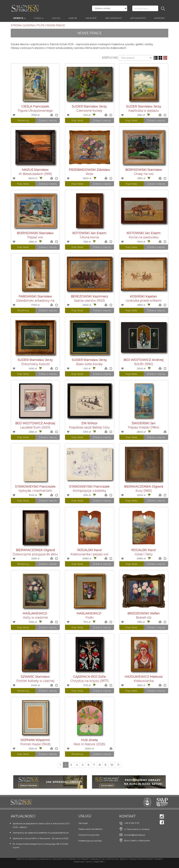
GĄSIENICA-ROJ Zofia (89, 677)
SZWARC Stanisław (35, 677)
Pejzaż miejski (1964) (144, 427)
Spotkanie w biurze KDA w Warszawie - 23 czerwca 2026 (40, 838)
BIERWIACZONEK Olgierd (144, 487)
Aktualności (138, 18)
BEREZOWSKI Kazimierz (89, 296)
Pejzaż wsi (35, 237)
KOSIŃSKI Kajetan (144, 296)
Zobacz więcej (48, 120)
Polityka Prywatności (89, 835)
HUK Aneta (89, 740)
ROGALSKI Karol (89, 550)
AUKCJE (73, 18)
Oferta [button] (19, 18)
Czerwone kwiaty (89, 111)
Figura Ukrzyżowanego (35, 111)
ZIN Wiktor (89, 423)
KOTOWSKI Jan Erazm (89, 233)
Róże (89, 174)
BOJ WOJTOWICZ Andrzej (144, 360)
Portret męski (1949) (35, 744)
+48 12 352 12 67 (132, 823)
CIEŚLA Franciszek (35, 106)
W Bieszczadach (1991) (35, 174)
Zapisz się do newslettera (90, 829)
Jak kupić (91, 18)
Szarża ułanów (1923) (89, 301)
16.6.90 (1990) (144, 364)
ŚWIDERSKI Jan (144, 423)
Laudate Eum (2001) (35, 427)
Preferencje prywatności (90, 841)
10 (112, 765)
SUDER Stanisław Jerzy (89, 106)
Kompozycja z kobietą (89, 491)
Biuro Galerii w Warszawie (137, 841)
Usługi (56, 18)
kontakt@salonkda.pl (135, 835)
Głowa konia (89, 237)
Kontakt (160, 18)
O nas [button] (39, 18)
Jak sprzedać (113, 18)
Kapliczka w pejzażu (144, 111)
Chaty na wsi (144, 174)
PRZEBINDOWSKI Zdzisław (89, 170)
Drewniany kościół (35, 364)
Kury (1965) (144, 491)
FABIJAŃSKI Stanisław (35, 296)
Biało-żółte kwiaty (89, 364)
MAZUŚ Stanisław (35, 170)
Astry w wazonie (35, 618)
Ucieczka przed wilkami (144, 301)
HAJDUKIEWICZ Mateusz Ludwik (144, 678)
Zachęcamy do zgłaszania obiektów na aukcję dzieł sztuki (41, 833)
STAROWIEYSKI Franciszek (35, 487)
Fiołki (89, 618)
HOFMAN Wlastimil (35, 740)
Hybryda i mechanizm (35, 491)
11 (118, 765)
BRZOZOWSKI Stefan (144, 613)
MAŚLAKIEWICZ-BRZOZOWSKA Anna (35, 615)
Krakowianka (144, 681)
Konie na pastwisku (144, 237)
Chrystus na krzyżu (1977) (89, 681)
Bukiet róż (144, 618)
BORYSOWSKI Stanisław (144, 170)
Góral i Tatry (144, 554)
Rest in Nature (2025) (89, 744)
